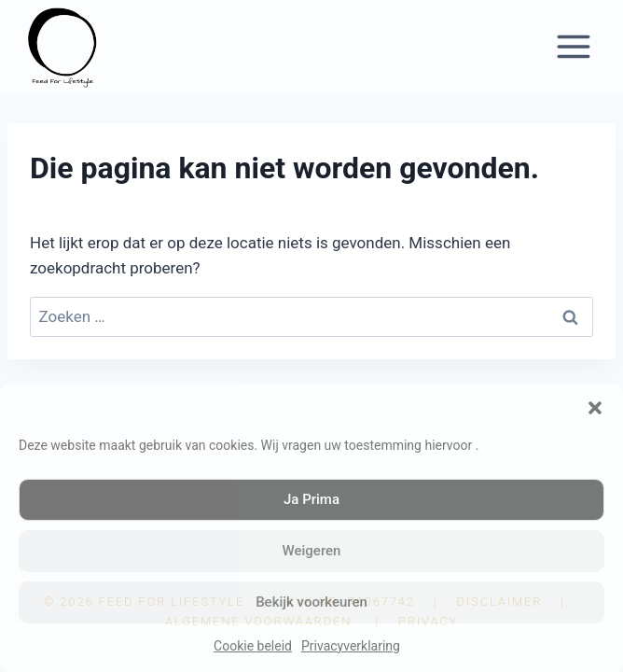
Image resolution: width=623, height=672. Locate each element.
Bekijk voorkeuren (311, 602)
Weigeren (312, 551)
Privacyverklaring (351, 646)
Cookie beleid (253, 646)
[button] (595, 408)
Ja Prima (311, 499)
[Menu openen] (573, 46)
